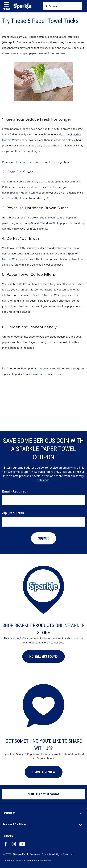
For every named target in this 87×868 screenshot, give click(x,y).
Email (15, 491)
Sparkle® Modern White (24, 193)
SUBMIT (44, 538)
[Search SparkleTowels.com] (46, 6)
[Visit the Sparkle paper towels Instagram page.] (14, 844)
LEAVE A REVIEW (44, 772)
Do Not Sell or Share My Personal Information (27, 861)
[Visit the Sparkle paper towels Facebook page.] (6, 844)
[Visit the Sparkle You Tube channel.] (22, 844)
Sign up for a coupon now (36, 368)
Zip (13, 513)
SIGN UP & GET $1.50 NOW (43, 794)
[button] (43, 656)
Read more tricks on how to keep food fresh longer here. (36, 162)
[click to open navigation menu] (8, 6)
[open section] (80, 813)
